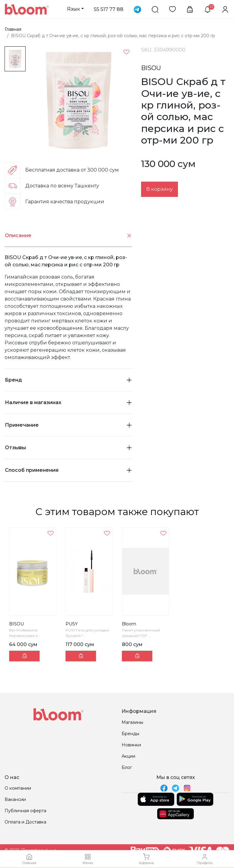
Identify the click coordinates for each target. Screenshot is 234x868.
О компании (18, 788)
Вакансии (15, 799)
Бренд (68, 380)
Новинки (131, 745)
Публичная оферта (25, 811)
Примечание (68, 425)
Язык (74, 9)
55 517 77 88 (109, 9)
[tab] (68, 236)
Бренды (130, 734)
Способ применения (68, 470)
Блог (127, 767)
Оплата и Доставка (25, 822)
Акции (128, 756)
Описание (68, 236)
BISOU (151, 68)
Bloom (129, 624)
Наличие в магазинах (68, 402)
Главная (13, 29)
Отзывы (68, 448)
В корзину (160, 189)
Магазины (132, 722)
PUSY (72, 624)
